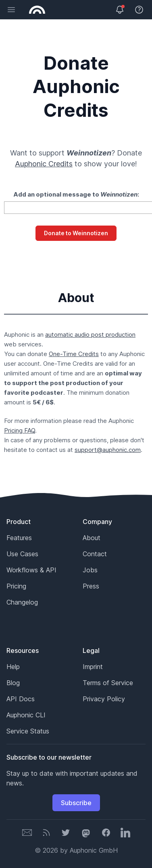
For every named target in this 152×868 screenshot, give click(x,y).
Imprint (93, 667)
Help (13, 667)
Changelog (22, 602)
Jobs (90, 570)
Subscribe (76, 803)
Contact (95, 554)
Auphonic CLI (26, 715)
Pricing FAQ (20, 430)
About (92, 538)
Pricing (16, 586)
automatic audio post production (90, 335)
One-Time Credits (74, 354)
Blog (13, 683)
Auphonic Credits (44, 164)
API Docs (21, 699)
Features (19, 538)
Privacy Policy (104, 699)
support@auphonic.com (108, 450)
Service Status (28, 731)
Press (91, 586)
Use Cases (22, 554)
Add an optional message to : (76, 194)
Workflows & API (31, 570)
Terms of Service (108, 683)
